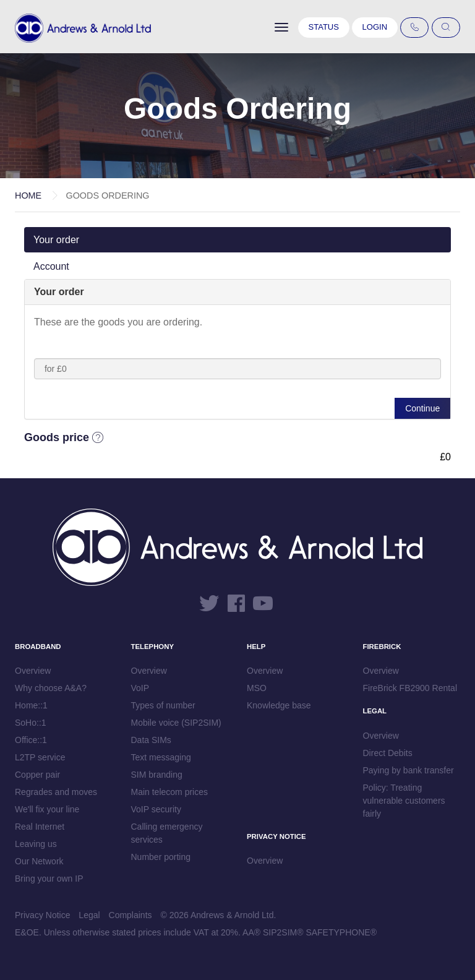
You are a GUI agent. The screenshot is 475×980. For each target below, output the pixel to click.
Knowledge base (279, 705)
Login (375, 27)
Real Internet (40, 827)
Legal (89, 915)
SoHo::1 (31, 723)
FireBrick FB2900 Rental (410, 688)
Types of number (163, 705)
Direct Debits (388, 753)
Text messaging (161, 757)
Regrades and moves (56, 792)
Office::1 (31, 740)
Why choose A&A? (51, 688)
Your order (56, 240)
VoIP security (156, 809)
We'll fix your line (47, 809)
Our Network (39, 861)
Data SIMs (151, 740)
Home (28, 196)
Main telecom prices (170, 792)
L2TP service (40, 757)
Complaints (131, 915)
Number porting (161, 857)
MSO (257, 688)
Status (324, 27)
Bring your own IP (49, 879)
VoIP (140, 688)
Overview (33, 671)
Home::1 (31, 705)
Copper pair (37, 775)
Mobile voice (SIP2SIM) (176, 723)
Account (51, 266)
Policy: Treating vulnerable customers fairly (404, 801)
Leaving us (36, 844)
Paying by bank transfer (409, 770)
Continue (422, 408)
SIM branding (157, 775)
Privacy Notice (42, 915)
